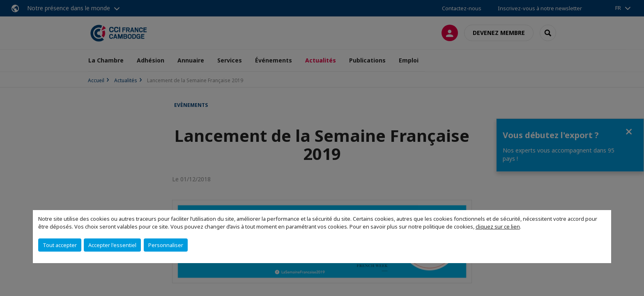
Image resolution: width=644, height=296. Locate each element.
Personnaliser (166, 245)
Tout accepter (60, 245)
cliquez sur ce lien (498, 227)
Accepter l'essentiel (112, 245)
